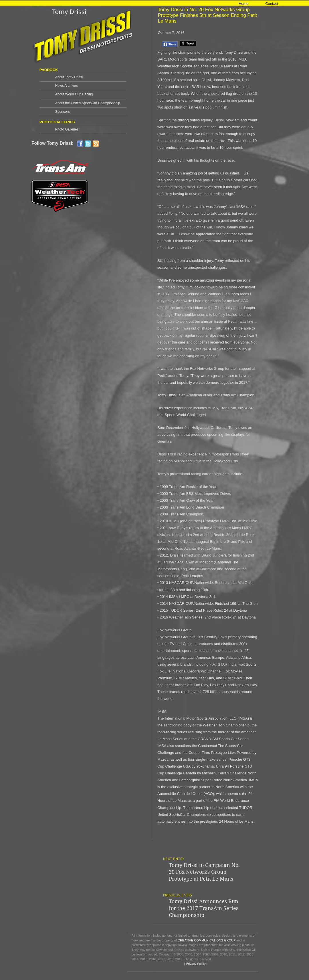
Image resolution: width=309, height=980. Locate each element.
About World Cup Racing (74, 94)
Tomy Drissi (69, 11)
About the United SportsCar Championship (88, 103)
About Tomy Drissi (69, 77)
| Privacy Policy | (195, 964)
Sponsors (63, 112)
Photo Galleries (67, 129)
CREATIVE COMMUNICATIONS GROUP (207, 940)
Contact (272, 4)
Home (244, 4)
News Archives (67, 86)
